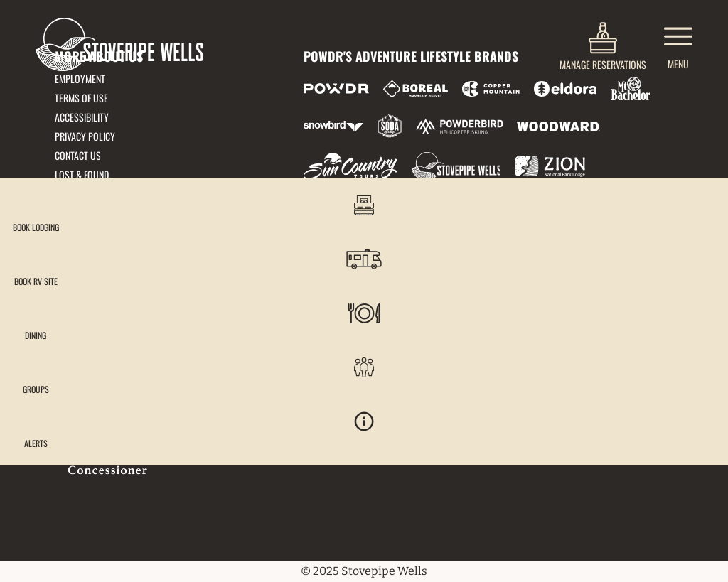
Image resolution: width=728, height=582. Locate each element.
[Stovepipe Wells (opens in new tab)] (456, 166)
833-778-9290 (84, 295)
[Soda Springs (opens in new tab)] (390, 126)
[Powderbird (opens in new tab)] (459, 126)
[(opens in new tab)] (603, 44)
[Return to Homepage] (119, 44)
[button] (692, 216)
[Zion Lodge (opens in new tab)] (550, 166)
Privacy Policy (85, 136)
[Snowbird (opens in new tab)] (333, 126)
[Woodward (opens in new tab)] (558, 126)
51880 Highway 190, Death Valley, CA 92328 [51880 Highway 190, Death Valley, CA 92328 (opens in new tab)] (149, 277)
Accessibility (82, 117)
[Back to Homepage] (161, 421)
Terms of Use (81, 98)
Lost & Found (82, 174)
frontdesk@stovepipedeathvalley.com (141, 259)
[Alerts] (692, 453)
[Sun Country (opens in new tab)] (350, 166)
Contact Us (78, 155)
